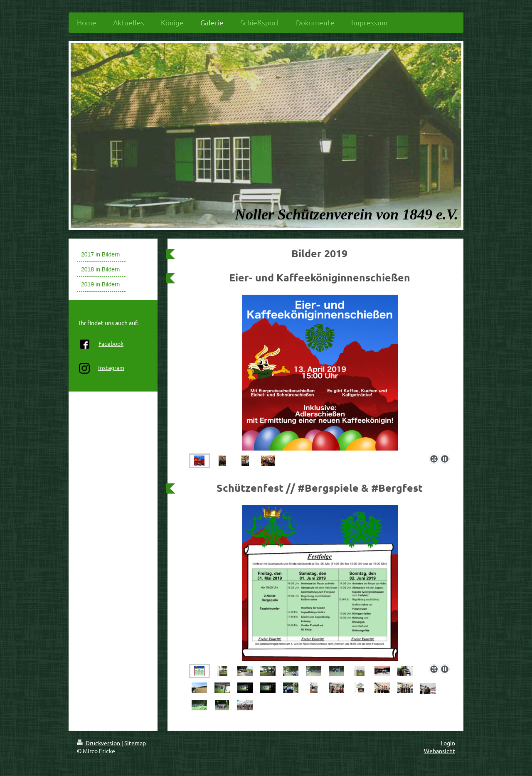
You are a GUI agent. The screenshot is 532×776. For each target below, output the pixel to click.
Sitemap (135, 743)
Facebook (111, 343)
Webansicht (440, 751)
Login (448, 743)
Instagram (111, 367)
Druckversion (99, 743)
